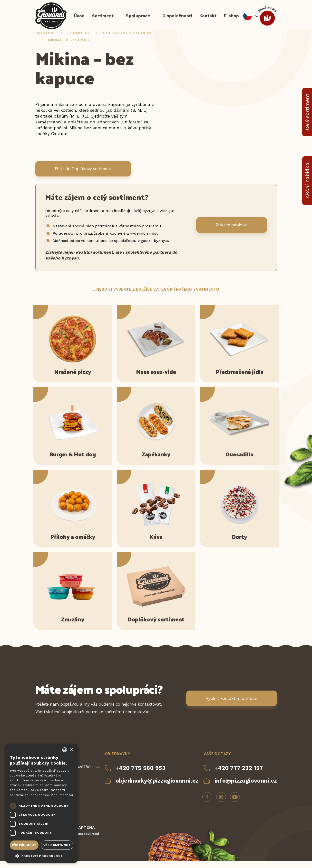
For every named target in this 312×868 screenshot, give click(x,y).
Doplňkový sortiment (127, 40)
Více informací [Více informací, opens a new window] (62, 795)
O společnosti (177, 18)
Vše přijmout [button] (24, 845)
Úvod (79, 18)
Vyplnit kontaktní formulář (232, 706)
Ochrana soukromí (84, 841)
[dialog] (41, 803)
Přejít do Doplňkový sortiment (83, 176)
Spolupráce (138, 18)
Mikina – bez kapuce (69, 47)
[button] (41, 856)
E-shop (231, 18)
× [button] (71, 750)
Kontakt (208, 18)
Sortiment (103, 18)
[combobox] (65, 750)
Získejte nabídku (232, 232)
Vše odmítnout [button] (57, 845)
